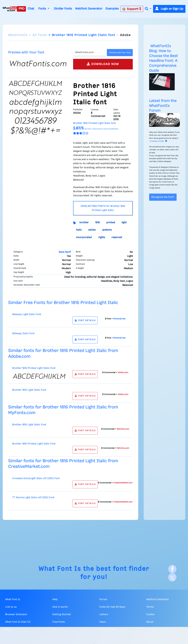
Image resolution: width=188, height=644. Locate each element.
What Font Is (60, 569)
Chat (31, 9)
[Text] (89, 53)
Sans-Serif (65, 252)
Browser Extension (16, 614)
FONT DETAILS (85, 320)
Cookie (150, 614)
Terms (150, 607)
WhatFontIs (18, 35)
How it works (60, 607)
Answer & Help (159, 141)
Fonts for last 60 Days (112, 607)
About (150, 622)
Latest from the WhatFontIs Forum (163, 106)
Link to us (11, 607)
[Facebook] (172, 569)
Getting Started (62, 614)
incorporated (84, 237)
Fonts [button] (43, 9)
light (124, 223)
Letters (104, 614)
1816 (97, 223)
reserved (117, 237)
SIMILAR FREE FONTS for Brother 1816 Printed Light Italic (103, 208)
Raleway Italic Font (23, 334)
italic (79, 230)
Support (132, 9)
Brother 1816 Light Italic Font (29, 390)
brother (84, 223)
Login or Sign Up (169, 9)
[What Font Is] (10, 9)
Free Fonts (59, 622)
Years (103, 622)
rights (102, 237)
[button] (148, 9)
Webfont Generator (89, 9)
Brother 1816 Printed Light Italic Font (34, 368)
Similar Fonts (63, 9)
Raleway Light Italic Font (27, 314)
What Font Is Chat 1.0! (18, 622)
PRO (21, 9)
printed (111, 223)
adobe (92, 230)
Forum (103, 599)
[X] (172, 577)
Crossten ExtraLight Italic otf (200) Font (36, 478)
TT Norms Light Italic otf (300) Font (33, 498)
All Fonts (40, 35)
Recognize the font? (163, 197)
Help (55, 599)
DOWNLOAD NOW (103, 64)
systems (107, 230)
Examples (112, 9)
